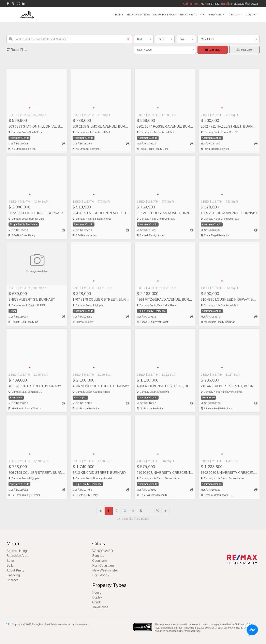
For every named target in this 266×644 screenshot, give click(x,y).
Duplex (97, 597)
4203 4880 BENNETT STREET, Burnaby (165, 386)
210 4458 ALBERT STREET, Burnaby (229, 386)
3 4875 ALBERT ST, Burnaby (32, 300)
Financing (13, 575)
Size (182, 39)
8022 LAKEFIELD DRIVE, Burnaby (36, 213)
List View (213, 50)
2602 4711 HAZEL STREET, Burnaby (229, 126)
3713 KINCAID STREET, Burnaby (99, 473)
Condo (97, 602)
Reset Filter (17, 50)
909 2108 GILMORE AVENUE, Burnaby (101, 126)
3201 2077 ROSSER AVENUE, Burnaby (165, 126)
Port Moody (101, 575)
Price (161, 39)
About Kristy (15, 570)
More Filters (207, 39)
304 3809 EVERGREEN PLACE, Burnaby (101, 213)
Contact (251, 15)
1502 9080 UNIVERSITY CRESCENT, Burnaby (229, 473)
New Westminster (105, 570)
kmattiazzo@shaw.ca (244, 4)
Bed (139, 39)
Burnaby (98, 556)
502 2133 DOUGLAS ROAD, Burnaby (165, 213)
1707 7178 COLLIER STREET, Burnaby (101, 300)
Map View (244, 50)
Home (119, 15)
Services (215, 15)
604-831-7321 (210, 4)
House (97, 593)
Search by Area (165, 15)
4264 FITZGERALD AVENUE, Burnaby (165, 300)
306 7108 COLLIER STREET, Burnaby (37, 473)
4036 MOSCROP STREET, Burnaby (101, 386)
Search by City (191, 15)
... (149, 511)
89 (157, 511)
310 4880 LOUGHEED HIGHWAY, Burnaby (229, 300)
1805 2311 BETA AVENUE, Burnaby (229, 213)
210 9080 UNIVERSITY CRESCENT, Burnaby (165, 473)
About (233, 15)
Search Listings (138, 15)
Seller (11, 565)
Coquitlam (99, 561)
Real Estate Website (56, 624)
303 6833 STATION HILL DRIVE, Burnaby (37, 126)
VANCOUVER (103, 551)
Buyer (11, 561)
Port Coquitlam (103, 565)
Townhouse (100, 607)
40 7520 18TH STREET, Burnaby (35, 386)
